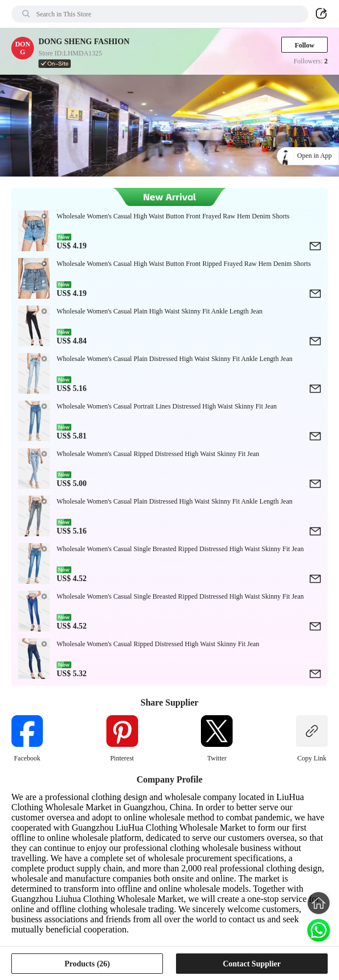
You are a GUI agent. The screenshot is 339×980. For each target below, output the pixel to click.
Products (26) (87, 964)
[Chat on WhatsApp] (319, 930)
